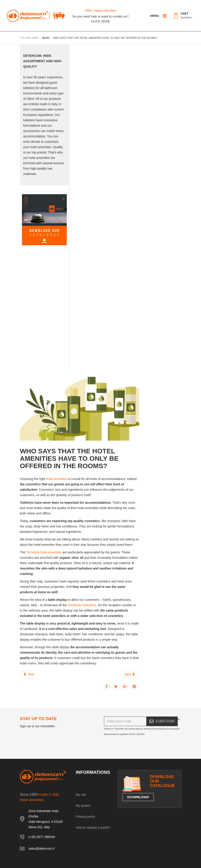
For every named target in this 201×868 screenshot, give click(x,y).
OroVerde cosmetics (82, 605)
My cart (81, 795)
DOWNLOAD (138, 797)
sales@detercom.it (41, 849)
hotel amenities (57, 479)
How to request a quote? (93, 827)
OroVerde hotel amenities (44, 552)
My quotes (83, 806)
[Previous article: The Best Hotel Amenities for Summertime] (29, 674)
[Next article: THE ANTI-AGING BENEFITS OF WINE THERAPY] (130, 674)
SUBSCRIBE (165, 721)
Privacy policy (86, 817)
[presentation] (138, 746)
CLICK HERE (100, 21)
